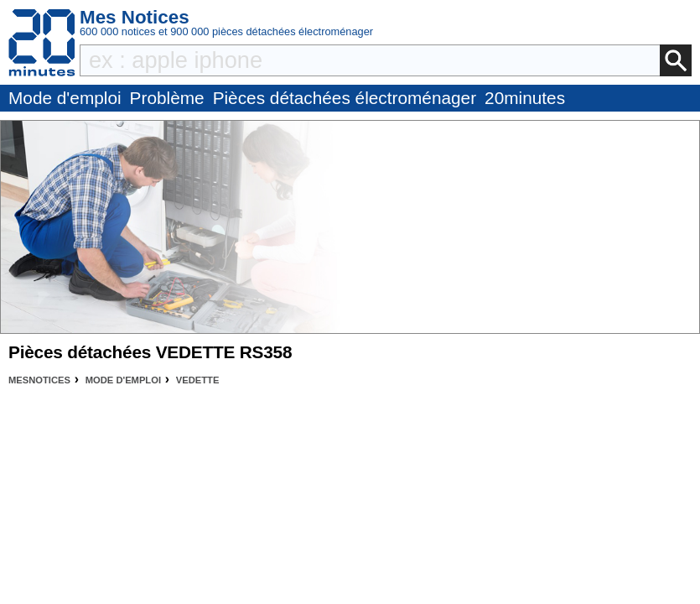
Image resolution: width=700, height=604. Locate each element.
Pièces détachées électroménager (345, 98)
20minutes (525, 98)
